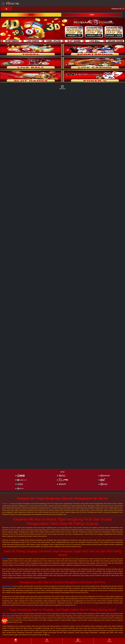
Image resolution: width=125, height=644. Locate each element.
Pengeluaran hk (8, 586)
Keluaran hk (6, 504)
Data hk (5, 559)
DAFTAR (31, 15)
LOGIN (92, 15)
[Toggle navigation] (3, 4)
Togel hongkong (8, 614)
